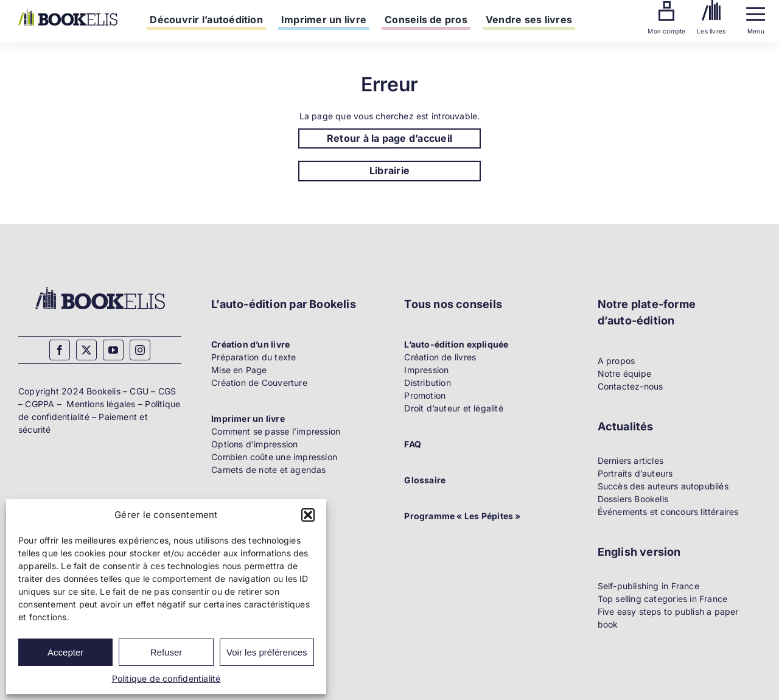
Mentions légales (101, 404)
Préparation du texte (253, 357)
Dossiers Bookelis (633, 499)
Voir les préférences (267, 652)
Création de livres (440, 357)
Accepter (65, 652)
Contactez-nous (631, 386)
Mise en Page (239, 370)
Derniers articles (631, 460)
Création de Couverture (259, 383)
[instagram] (140, 350)
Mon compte (666, 31)
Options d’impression (254, 444)
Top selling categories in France (663, 599)
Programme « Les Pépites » (462, 516)
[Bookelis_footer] (100, 289)
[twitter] (86, 350)
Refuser (166, 652)
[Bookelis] (68, 12)
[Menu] (756, 11)
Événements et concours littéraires (668, 512)
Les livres (711, 31)
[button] (308, 515)
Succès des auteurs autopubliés (663, 486)
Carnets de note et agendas (268, 470)
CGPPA (40, 404)
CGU (139, 391)
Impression (426, 370)
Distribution (428, 383)
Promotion (425, 395)
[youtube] (113, 350)
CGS (167, 391)
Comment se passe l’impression (276, 431)
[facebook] (60, 350)
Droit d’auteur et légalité (453, 408)
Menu (756, 31)
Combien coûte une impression (274, 457)
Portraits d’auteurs (635, 473)
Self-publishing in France (648, 586)
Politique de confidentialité (166, 678)
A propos (617, 361)
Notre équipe (625, 373)
